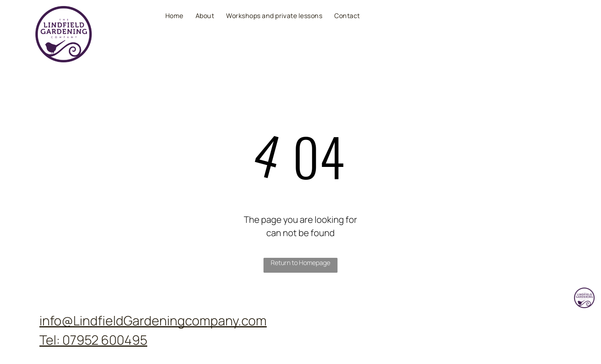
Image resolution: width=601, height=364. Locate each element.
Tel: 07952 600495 (93, 340)
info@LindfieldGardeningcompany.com (153, 321)
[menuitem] (174, 15)
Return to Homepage (300, 263)
